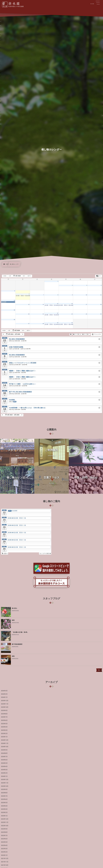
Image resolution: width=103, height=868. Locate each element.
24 (87, 314)
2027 (29, 276)
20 (29, 314)
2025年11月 (5, 704)
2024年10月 (5, 747)
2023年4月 (4, 806)
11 (101, 295)
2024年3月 (4, 770)
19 (14, 310)
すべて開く (86, 334)
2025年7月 (4, 717)
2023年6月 (4, 799)
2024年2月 (4, 773)
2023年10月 (5, 786)
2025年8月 (4, 714)
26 (14, 320)
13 (29, 305)
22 (58, 313)
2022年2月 (4, 852)
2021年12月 (5, 859)
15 (58, 304)
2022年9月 (4, 829)
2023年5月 (4, 803)
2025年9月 (4, 711)
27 (29, 324)
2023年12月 (5, 780)
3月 (10, 276)
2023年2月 (4, 813)
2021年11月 (5, 862)
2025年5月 (4, 724)
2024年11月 (5, 743)
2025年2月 (4, 734)
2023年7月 (4, 796)
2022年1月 (4, 855)
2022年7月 (4, 836)
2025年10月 (5, 707)
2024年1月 (4, 776)
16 (72, 304)
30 (72, 323)
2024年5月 (4, 763)
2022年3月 (4, 849)
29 (58, 323)
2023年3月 (4, 809)
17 (87, 305)
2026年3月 (4, 691)
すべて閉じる (77, 334)
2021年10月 (5, 865)
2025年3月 (4, 730)
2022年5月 (4, 842)
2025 (5, 276)
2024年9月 (4, 750)
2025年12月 (5, 701)
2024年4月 (4, 766)
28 (43, 324)
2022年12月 (5, 819)
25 (101, 314)
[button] (5, 554)
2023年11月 (5, 783)
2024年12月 (5, 740)
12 (14, 300)
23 (72, 314)
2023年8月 (4, 793)
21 (43, 314)
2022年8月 (4, 832)
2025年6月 (4, 720)
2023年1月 (4, 816)
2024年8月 (4, 753)
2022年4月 (4, 845)
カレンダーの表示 (45, 554)
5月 (24, 276)
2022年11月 (5, 822)
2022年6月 (4, 839)
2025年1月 (4, 737)
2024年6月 (4, 760)
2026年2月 (4, 694)
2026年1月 (4, 697)
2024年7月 (4, 757)
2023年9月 (4, 789)
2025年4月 (4, 727)
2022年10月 (5, 826)
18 (101, 305)
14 (43, 305)
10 (87, 295)
